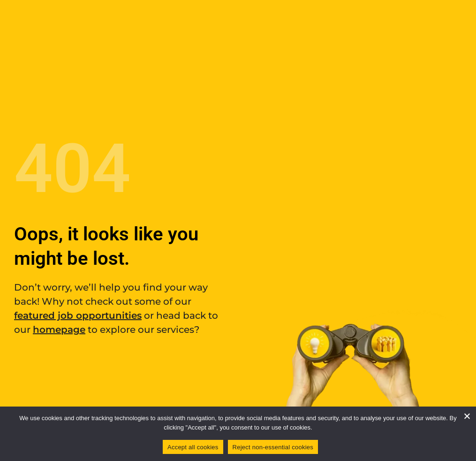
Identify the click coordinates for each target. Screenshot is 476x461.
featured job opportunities (78, 315)
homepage (59, 330)
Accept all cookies (193, 447)
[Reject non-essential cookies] (467, 416)
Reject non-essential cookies (273, 447)
